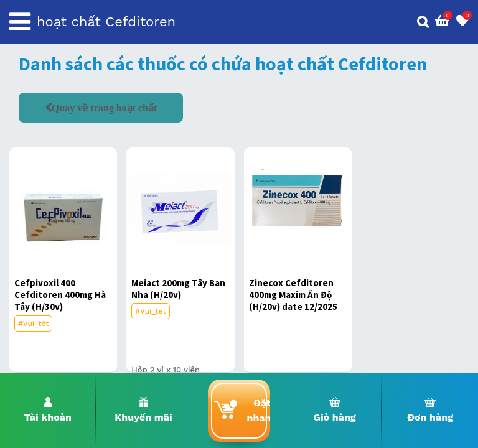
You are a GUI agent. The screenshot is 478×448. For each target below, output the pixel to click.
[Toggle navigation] (20, 22)
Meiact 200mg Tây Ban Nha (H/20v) (178, 289)
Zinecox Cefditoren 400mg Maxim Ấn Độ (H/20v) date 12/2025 (293, 295)
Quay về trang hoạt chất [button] (104, 108)
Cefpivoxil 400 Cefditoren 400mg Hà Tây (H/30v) (60, 295)
